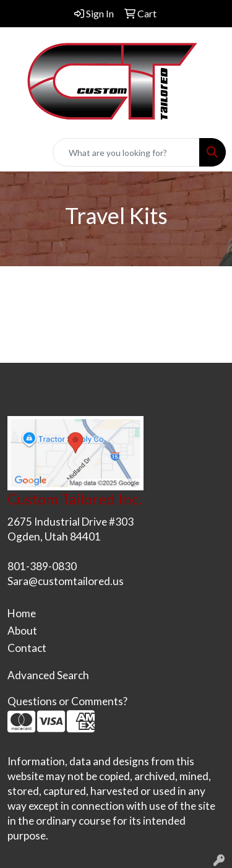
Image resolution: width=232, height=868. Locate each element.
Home (22, 613)
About (22, 631)
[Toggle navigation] (19, 153)
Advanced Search (48, 675)
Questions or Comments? (67, 701)
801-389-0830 (42, 566)
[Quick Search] (126, 152)
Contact (27, 648)
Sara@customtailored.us (66, 581)
